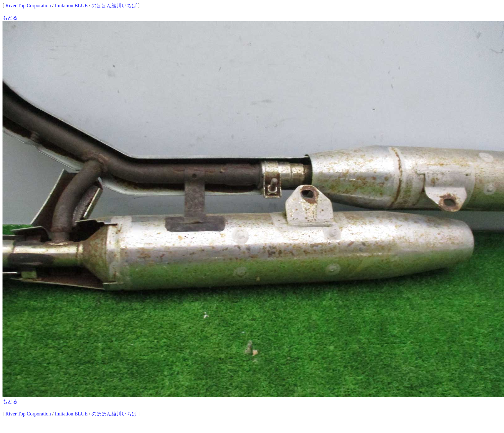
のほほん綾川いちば (114, 5)
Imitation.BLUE (71, 5)
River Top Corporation (28, 5)
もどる (10, 18)
